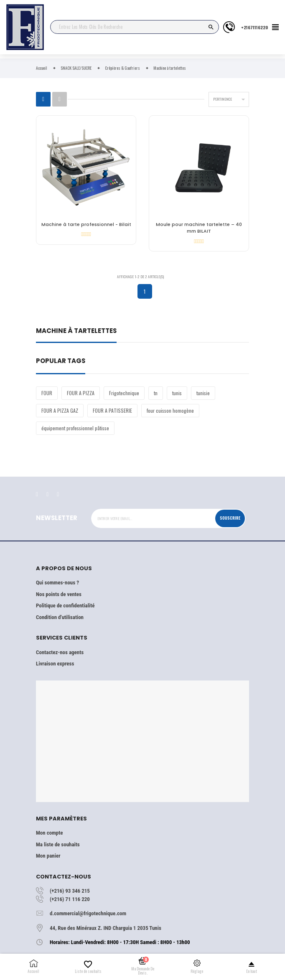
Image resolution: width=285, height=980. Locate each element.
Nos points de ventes (59, 594)
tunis (177, 393)
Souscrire (230, 518)
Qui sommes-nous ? (57, 583)
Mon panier (48, 856)
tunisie (203, 393)
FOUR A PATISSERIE (112, 410)
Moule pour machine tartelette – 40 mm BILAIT (199, 228)
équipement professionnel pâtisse (75, 428)
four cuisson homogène (170, 410)
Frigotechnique (124, 393)
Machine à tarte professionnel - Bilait (86, 225)
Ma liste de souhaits (58, 844)
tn (156, 393)
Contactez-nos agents (60, 652)
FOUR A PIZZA (81, 393)
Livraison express (55, 664)
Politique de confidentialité (65, 606)
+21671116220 (254, 27)
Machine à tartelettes (76, 331)
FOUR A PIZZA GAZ (60, 410)
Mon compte (49, 833)
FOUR (47, 393)
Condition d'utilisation (60, 617)
